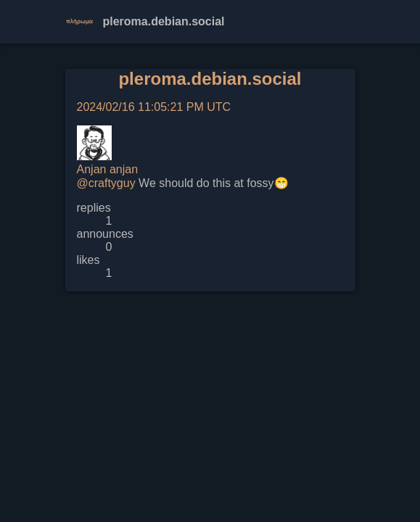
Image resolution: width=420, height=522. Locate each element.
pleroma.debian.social (210, 79)
